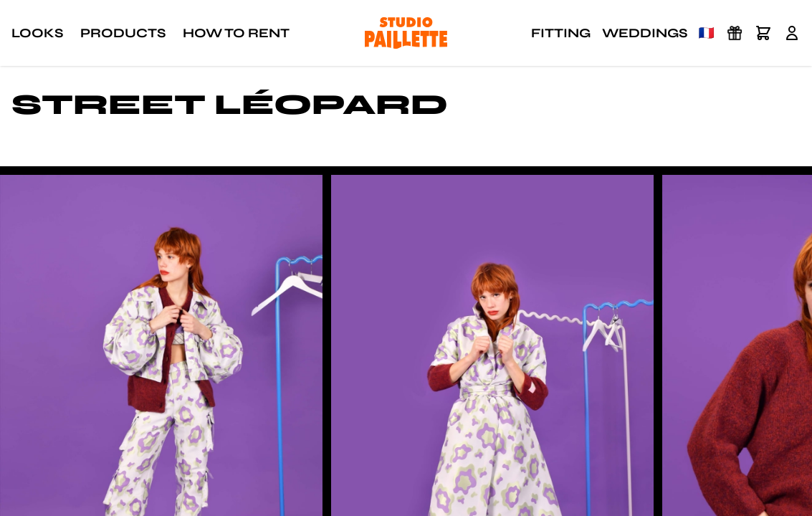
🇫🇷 (707, 33)
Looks (37, 33)
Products (123, 33)
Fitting (561, 33)
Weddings (645, 33)
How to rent (236, 33)
